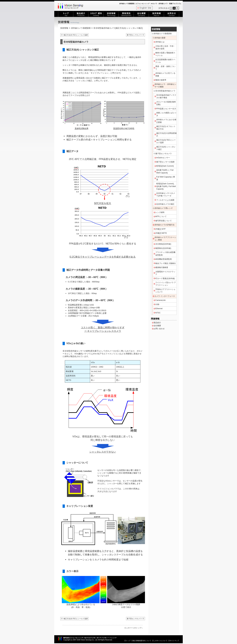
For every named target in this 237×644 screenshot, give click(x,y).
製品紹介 (157, 323)
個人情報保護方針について (142, 641)
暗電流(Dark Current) (165, 166)
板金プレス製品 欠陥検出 (166, 263)
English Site (145, 8)
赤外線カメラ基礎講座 (81, 28)
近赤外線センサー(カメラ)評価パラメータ (166, 194)
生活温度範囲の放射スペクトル (165, 61)
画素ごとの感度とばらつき (166, 114)
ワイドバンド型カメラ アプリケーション (166, 284)
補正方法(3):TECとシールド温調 (76, 35)
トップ (128, 641)
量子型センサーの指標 (165, 162)
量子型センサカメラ (134, 35)
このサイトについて (161, 641)
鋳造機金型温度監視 (164, 259)
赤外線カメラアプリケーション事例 (165, 239)
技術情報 (64, 28)
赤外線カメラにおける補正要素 (166, 121)
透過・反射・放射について (165, 68)
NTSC (158, 313)
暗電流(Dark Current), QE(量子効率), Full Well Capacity (166, 186)
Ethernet (159, 309)
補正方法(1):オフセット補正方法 (166, 128)
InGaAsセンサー (163, 158)
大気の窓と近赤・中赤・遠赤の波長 (165, 47)
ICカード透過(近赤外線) (165, 278)
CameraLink (160, 300)
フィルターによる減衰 (165, 200)
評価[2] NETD (161, 233)
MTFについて (161, 216)
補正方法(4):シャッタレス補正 (166, 148)
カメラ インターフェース (165, 296)
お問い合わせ (159, 329)
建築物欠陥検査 (162, 267)
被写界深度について (164, 221)
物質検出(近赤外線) (163, 248)
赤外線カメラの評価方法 (164, 225)
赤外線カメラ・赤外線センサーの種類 (165, 85)
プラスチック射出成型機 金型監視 (165, 254)
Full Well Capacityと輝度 (166, 178)
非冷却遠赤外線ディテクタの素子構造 (166, 96)
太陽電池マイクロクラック (165, 273)
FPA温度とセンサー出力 (166, 109)
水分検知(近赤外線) (163, 244)
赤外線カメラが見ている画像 (165, 74)
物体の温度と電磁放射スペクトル (165, 54)
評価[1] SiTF (161, 229)
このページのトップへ (134, 628)
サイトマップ (174, 641)
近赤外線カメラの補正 (165, 204)
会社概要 (157, 326)
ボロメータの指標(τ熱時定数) (166, 103)
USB (157, 304)
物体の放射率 (161, 80)
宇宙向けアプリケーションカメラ (165, 291)
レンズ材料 (160, 212)
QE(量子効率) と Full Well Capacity (165, 171)
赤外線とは (160, 42)
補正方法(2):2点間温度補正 (166, 134)
